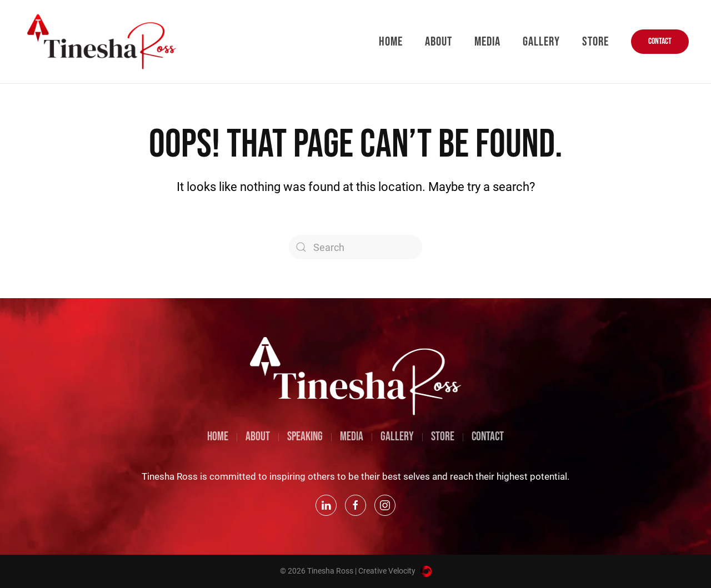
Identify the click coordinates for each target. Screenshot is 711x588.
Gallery (541, 42)
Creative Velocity (395, 571)
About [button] (439, 42)
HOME (218, 437)
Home (391, 42)
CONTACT (660, 41)
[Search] (355, 247)
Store (595, 42)
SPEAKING (305, 437)
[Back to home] (103, 42)
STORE (443, 437)
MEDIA (352, 437)
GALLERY (397, 437)
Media (487, 42)
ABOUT (258, 437)
